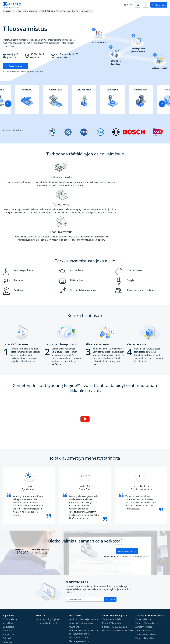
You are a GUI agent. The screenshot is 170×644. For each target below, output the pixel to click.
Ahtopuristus (9, 590)
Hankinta (34, 13)
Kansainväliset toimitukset (82, 579)
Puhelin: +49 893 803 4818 (115, 583)
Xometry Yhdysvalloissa (147, 579)
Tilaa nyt (110, 555)
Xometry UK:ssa (143, 575)
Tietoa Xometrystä (67, 13)
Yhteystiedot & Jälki (112, 575)
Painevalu (7, 594)
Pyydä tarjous (16, 66)
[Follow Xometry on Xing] (162, 630)
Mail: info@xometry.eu (113, 579)
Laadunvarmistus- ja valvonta (83, 575)
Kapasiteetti (8, 13)
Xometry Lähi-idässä (145, 594)
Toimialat (22, 13)
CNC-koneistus (10, 575)
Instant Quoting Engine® (48, 575)
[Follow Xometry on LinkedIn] (158, 630)
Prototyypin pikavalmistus (15, 605)
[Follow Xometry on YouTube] (154, 630)
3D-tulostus (8, 583)
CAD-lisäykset (48, 13)
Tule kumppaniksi (87, 13)
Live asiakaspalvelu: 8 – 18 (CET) (117, 586)
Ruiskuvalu (8, 586)
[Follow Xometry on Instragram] (150, 630)
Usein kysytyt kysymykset (48, 579)
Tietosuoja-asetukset (79, 597)
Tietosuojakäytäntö (78, 593)
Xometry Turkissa (144, 583)
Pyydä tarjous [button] (159, 5)
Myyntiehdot (75, 583)
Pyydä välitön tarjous (127, 507)
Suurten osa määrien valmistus (18, 601)
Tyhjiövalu (8, 598)
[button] (162, 104)
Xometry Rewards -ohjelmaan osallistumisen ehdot (83, 588)
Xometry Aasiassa (144, 586)
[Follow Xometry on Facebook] (146, 630)
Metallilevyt (8, 579)
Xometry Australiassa (146, 590)
